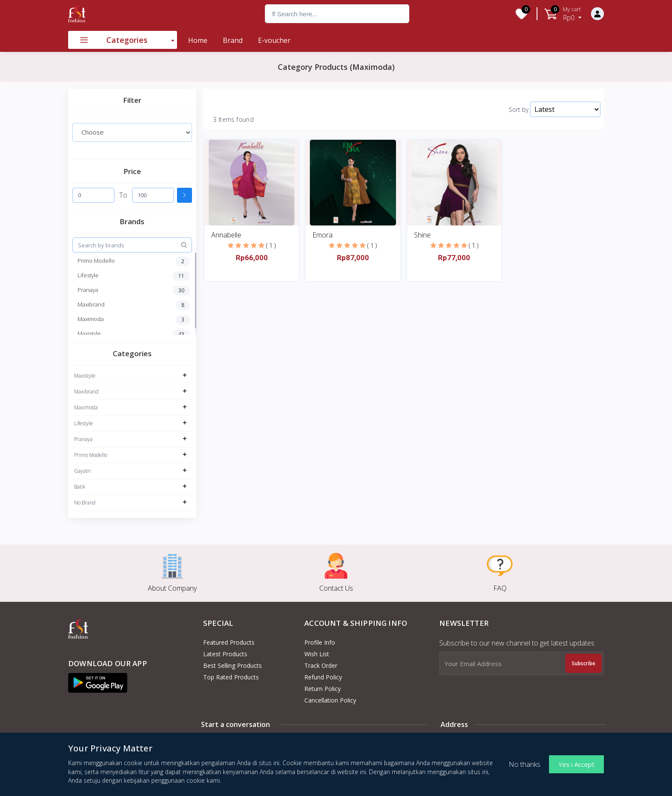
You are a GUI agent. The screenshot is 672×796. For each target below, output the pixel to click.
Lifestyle (84, 423)
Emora (322, 235)
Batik (80, 487)
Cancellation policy (330, 700)
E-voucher (274, 40)
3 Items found (233, 120)
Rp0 (572, 14)
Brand (233, 40)
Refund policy (323, 677)
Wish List (317, 654)
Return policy (322, 689)
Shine (422, 235)
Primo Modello (91, 455)
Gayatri (82, 471)
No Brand (85, 503)
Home (198, 40)
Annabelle (226, 235)
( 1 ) (271, 245)
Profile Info (320, 642)
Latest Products (225, 654)
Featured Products (229, 642)
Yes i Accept (576, 764)
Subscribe (583, 663)
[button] (98, 683)
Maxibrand (86, 392)
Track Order (321, 665)
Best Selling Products (232, 665)
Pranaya (83, 439)
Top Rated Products (231, 677)
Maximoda (86, 407)
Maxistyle (85, 376)
